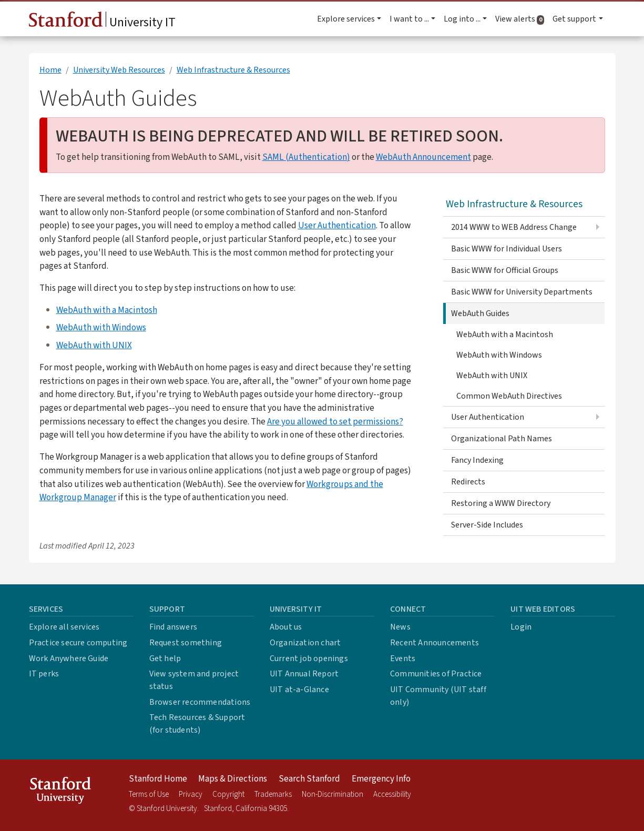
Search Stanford (309, 779)
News (400, 627)
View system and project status (194, 680)
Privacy (191, 794)
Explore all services (64, 627)
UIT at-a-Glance (299, 690)
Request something (186, 643)
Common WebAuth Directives (509, 396)
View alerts (522, 19)
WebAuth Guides (480, 313)
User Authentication (337, 225)
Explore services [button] (346, 19)
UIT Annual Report (304, 674)
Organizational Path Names (502, 439)
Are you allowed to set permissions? (335, 422)
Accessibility (392, 794)
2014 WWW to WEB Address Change (514, 227)
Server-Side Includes (487, 525)
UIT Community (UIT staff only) (438, 696)
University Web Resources (119, 70)
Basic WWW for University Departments (522, 292)
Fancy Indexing (477, 460)
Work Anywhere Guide (69, 658)
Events (403, 658)
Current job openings (309, 658)
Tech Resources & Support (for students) (197, 724)
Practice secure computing (78, 643)
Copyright (228, 794)
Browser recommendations (200, 702)
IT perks (44, 674)
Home (50, 70)
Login (521, 627)
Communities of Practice (436, 674)
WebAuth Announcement (423, 157)
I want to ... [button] (409, 19)
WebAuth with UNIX (94, 345)
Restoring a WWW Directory (501, 503)
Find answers (173, 627)
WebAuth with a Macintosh (107, 310)
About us (286, 627)
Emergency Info (381, 779)
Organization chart (305, 643)
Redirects (468, 482)
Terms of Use (149, 794)
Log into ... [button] (462, 19)
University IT (102, 22)
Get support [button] (574, 19)
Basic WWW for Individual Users (507, 249)
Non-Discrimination (333, 794)
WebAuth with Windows (101, 327)
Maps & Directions (233, 779)
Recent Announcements (435, 643)
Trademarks (273, 794)
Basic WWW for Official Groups (505, 270)
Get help (165, 658)
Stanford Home (158, 779)
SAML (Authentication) (306, 157)
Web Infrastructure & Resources (233, 70)
